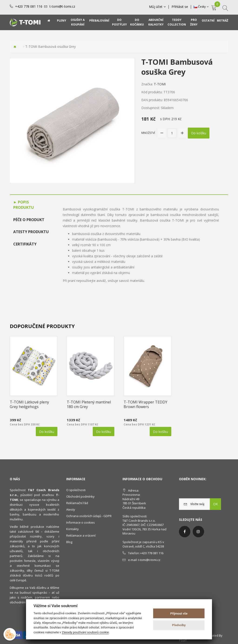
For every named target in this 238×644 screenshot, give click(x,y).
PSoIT (183, 640)
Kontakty (73, 529)
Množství (148, 133)
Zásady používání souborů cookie (85, 632)
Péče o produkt (29, 220)
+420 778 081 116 (29, 6)
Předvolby (179, 625)
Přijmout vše (179, 613)
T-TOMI (160, 84)
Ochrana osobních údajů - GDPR (89, 516)
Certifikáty (25, 244)
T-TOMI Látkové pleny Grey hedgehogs (29, 404)
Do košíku (199, 133)
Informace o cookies (81, 522)
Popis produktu (24, 205)
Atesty (71, 509)
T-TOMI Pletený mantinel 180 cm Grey (89, 404)
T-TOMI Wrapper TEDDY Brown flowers (145, 404)
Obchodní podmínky (80, 496)
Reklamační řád (77, 503)
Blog (69, 542)
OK (215, 504)
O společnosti (76, 490)
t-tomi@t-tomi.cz (62, 6)
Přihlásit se (180, 7)
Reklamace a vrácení (81, 535)
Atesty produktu (31, 232)
